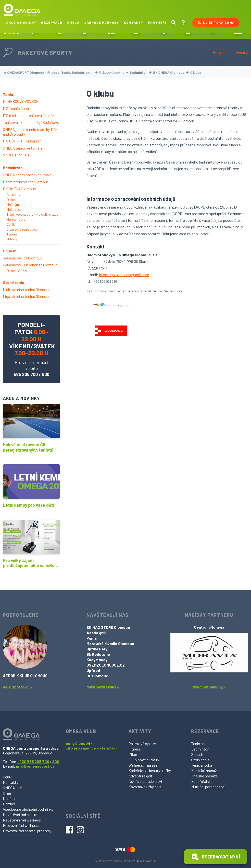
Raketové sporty (142, 744)
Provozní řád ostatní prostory (27, 831)
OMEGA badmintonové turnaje (27, 175)
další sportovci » (18, 687)
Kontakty (133, 22)
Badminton (141, 72)
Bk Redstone (98, 654)
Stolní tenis (13, 282)
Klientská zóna (216, 23)
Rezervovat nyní (216, 857)
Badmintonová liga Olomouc (26, 182)
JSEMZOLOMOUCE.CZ (106, 665)
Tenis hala (199, 744)
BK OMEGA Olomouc (171, 72)
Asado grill (96, 633)
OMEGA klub (13, 788)
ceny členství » (79, 743)
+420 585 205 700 (33, 761)
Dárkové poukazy (102, 22)
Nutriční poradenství (145, 781)
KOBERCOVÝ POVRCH (21, 101)
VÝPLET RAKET (16, 155)
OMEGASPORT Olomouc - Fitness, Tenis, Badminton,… (51, 72)
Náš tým (13, 205)
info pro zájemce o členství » (92, 748)
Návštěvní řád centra (20, 815)
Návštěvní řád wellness (22, 820)
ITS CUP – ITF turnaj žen (22, 141)
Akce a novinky (21, 22)
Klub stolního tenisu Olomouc (27, 289)
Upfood (93, 670)
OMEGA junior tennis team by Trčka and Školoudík (31, 132)
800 (46, 374)
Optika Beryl (97, 649)
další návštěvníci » (103, 687)
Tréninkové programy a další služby (32, 214)
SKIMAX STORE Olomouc (108, 627)
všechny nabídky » (209, 687)
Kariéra (9, 798)
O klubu (12, 200)
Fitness (135, 749)
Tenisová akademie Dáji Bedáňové (31, 122)
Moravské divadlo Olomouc (110, 643)
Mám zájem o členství (231, 53)
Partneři (157, 22)
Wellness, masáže (143, 765)
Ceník (11, 224)
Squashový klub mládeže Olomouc (30, 265)
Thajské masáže (204, 776)
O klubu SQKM (17, 271)
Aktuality (13, 194)
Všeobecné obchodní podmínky (28, 809)
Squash (10, 251)
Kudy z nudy (97, 660)
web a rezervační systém (125, 861)
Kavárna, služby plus (145, 787)
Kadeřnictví (201, 781)
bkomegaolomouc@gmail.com (124, 275)
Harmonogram (17, 219)
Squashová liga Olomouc (23, 258)
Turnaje (12, 234)
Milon (133, 754)
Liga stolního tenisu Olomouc (27, 296)
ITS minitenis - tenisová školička (30, 115)
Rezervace (52, 22)
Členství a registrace (22, 229)
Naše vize (14, 209)
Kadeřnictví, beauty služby (150, 770)
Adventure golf (140, 776)
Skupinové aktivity (144, 760)
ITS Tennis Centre (17, 108)
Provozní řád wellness (21, 825)
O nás (7, 793)
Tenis (8, 94)
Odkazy (12, 239)
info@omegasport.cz (35, 766)
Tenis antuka (202, 765)
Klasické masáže (205, 770)
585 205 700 (26, 374)
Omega (73, 22)
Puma (92, 638)
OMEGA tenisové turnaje (23, 148)
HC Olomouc (97, 676)
